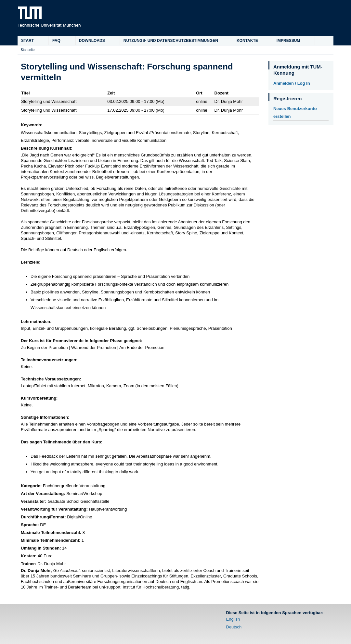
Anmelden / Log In (292, 83)
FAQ (56, 41)
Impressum (288, 41)
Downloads (92, 41)
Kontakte (247, 41)
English (233, 619)
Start (27, 41)
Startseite (28, 50)
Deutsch (234, 627)
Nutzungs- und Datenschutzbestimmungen (171, 41)
